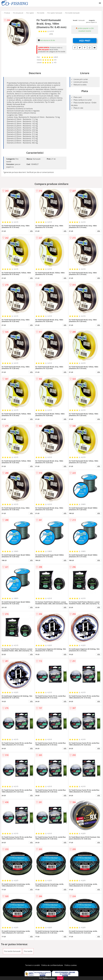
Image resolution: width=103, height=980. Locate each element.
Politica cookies (71, 965)
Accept (60, 978)
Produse (7, 13)
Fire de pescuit (18, 13)
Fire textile (41, 13)
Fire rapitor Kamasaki (55, 13)
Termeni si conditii (33, 965)
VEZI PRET (85, 41)
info (31, 231)
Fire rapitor (30, 13)
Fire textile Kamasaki (72, 13)
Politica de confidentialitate (52, 965)
